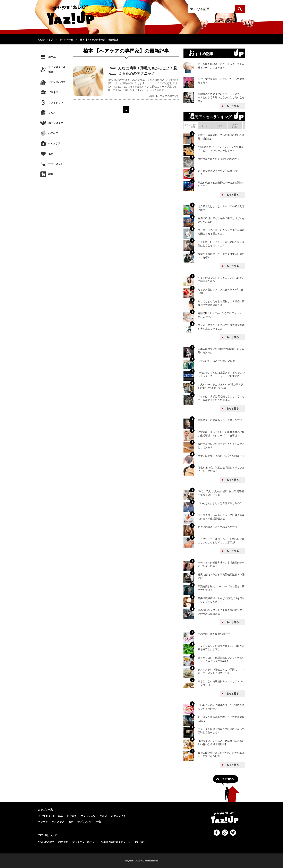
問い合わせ (141, 842)
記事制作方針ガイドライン (116, 842)
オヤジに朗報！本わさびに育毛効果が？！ (221, 456)
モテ (51, 154)
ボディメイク (56, 123)
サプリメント (56, 164)
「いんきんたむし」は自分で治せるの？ (220, 503)
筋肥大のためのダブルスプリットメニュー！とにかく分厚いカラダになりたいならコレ (221, 97)
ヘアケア (53, 133)
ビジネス (53, 92)
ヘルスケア (54, 144)
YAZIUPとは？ (46, 842)
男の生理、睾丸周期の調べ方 (214, 634)
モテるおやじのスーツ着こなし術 (216, 361)
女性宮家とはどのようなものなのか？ (219, 159)
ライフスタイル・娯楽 (58, 69)
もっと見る (233, 106)
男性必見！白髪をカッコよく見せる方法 (220, 420)
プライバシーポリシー (85, 842)
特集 (51, 174)
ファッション (56, 103)
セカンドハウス (57, 82)
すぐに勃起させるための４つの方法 (217, 527)
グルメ (52, 113)
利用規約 (63, 842)
